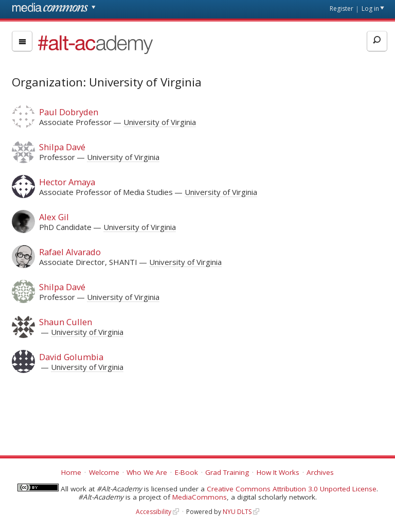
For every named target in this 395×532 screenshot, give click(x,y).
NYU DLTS (237, 512)
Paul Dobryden (69, 112)
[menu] (22, 41)
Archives (320, 472)
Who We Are (147, 472)
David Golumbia (71, 357)
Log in (370, 8)
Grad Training (227, 472)
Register (342, 8)
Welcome (104, 472)
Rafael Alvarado (70, 252)
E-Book (186, 472)
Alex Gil (54, 217)
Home (71, 472)
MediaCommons (200, 497)
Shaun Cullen (66, 322)
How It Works (278, 472)
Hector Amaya (67, 182)
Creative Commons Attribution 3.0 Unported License (292, 489)
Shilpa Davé (62, 147)
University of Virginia (160, 122)
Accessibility (154, 512)
